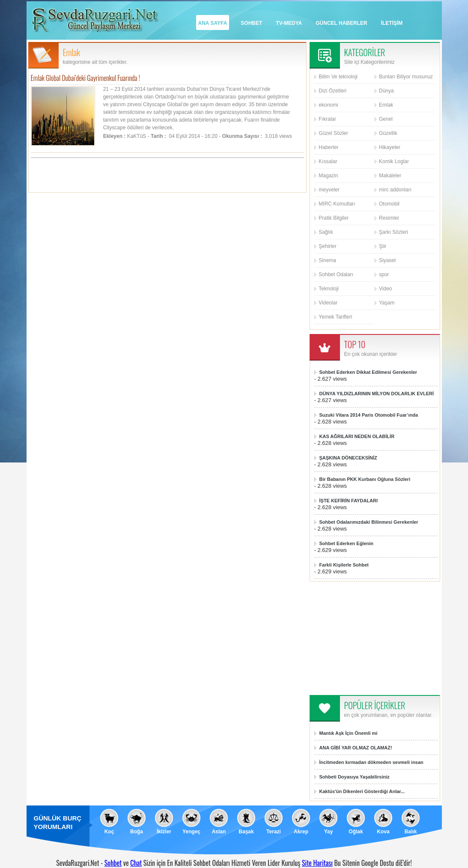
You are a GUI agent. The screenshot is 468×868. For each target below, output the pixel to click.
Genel (386, 119)
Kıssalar (328, 161)
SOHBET (251, 23)
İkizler (164, 832)
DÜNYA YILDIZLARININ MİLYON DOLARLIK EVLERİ (377, 394)
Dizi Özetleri (332, 91)
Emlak (386, 105)
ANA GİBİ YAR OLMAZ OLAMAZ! (356, 748)
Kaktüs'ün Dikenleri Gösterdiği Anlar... (362, 791)
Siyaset (387, 260)
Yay (329, 832)
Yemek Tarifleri (335, 317)
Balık (411, 832)
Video (385, 289)
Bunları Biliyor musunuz (406, 77)
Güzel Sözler (333, 133)
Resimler (389, 218)
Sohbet (113, 863)
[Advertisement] (167, 175)
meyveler (329, 190)
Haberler (328, 147)
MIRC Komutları (337, 204)
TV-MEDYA (289, 23)
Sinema (327, 260)
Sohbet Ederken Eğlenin (347, 543)
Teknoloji (329, 289)
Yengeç (191, 832)
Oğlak (356, 832)
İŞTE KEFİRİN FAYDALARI (349, 501)
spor (384, 274)
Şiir (383, 246)
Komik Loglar (394, 161)
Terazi (274, 832)
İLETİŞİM (392, 23)
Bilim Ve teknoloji (338, 77)
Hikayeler (390, 147)
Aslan (219, 832)
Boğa (137, 832)
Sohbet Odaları (336, 274)
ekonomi (328, 105)
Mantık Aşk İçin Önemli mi (349, 733)
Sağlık (326, 232)
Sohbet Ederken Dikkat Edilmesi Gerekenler (368, 372)
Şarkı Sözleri (393, 232)
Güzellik (388, 133)
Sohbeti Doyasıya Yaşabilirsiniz (355, 777)
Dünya (386, 91)
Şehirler (327, 246)
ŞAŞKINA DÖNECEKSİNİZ (348, 458)
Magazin (328, 176)
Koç (109, 832)
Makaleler (390, 176)
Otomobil (389, 204)
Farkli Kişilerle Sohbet (344, 565)
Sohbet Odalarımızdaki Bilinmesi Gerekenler (369, 522)
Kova (383, 832)
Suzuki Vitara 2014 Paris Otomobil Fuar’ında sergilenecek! (369, 415)
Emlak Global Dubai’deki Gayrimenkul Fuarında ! (86, 78)
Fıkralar (327, 119)
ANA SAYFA (213, 23)
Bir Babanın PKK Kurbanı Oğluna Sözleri (365, 479)
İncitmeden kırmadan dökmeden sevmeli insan (371, 762)
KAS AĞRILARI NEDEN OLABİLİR (357, 436)
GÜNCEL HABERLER (341, 23)
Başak (246, 832)
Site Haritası (317, 863)
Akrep (301, 832)
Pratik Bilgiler (334, 218)
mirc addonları (395, 190)
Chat (136, 863)
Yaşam (387, 303)
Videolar (328, 303)
